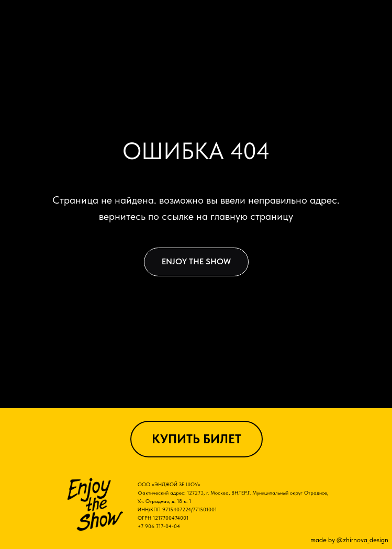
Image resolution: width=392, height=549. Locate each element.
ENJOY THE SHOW (196, 261)
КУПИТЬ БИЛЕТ (197, 439)
